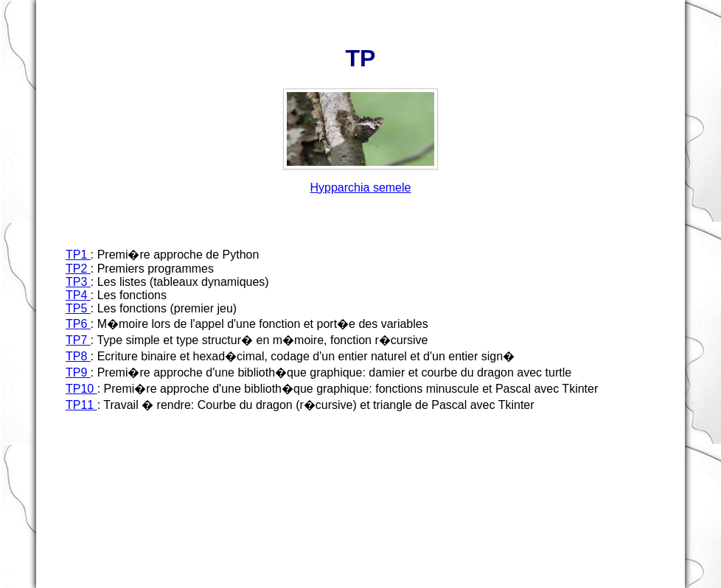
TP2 (78, 269)
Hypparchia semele (361, 188)
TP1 (78, 255)
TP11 (81, 405)
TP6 (78, 324)
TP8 (78, 356)
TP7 (78, 340)
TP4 (78, 295)
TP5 (78, 308)
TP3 (78, 282)
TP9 (78, 372)
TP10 (81, 389)
